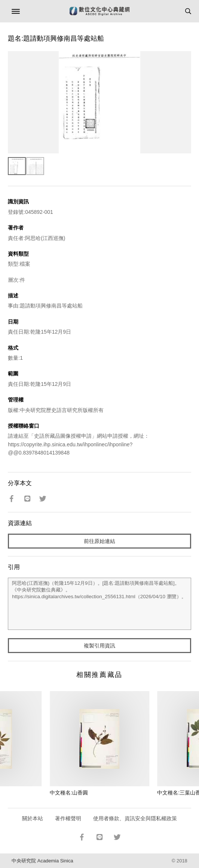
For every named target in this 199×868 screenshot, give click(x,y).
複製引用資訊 (99, 646)
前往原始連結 (99, 541)
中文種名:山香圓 (69, 793)
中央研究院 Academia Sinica (42, 861)
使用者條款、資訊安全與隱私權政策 (135, 818)
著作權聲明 (68, 818)
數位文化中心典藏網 (99, 11)
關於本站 (33, 818)
